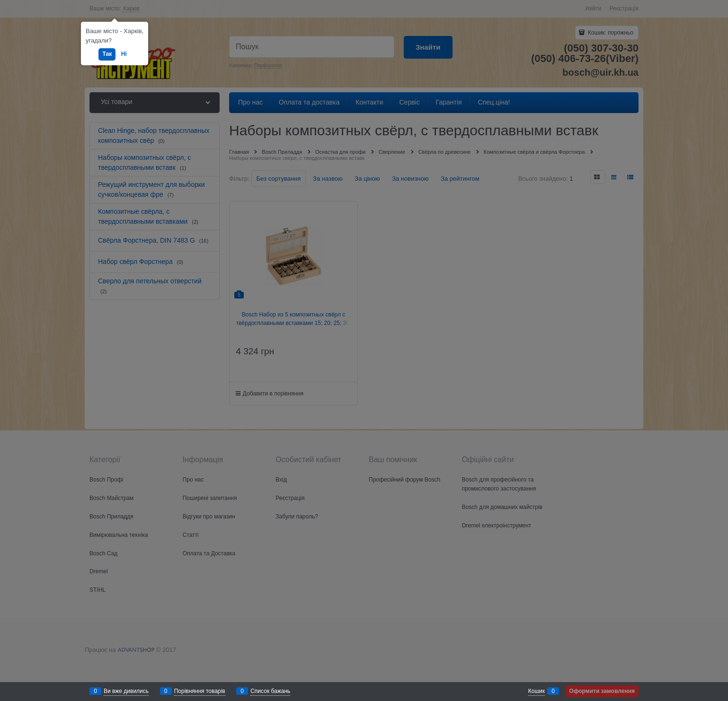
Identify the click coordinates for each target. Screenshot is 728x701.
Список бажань (270, 691)
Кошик (537, 691)
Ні (124, 54)
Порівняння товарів (200, 691)
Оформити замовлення (602, 691)
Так (107, 54)
